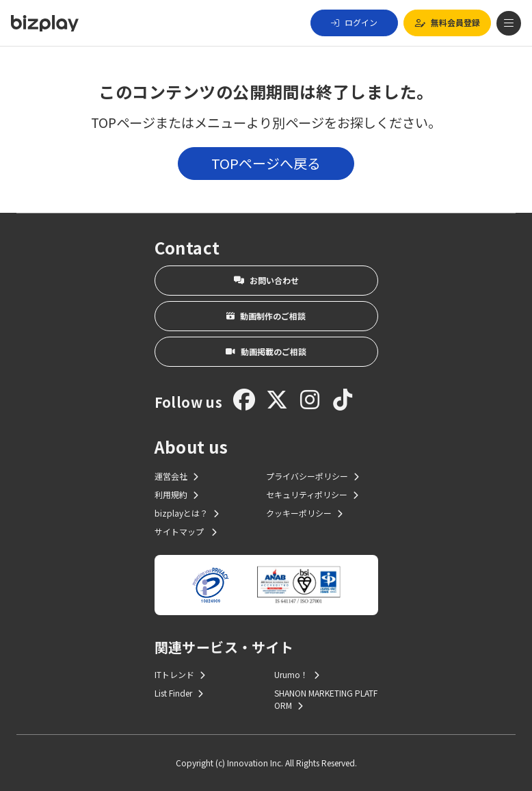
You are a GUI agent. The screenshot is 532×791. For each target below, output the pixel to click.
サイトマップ (186, 531)
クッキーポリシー (304, 513)
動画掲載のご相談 (266, 351)
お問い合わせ (266, 280)
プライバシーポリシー (312, 476)
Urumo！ (297, 674)
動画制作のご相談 (266, 316)
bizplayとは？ (187, 513)
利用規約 (176, 494)
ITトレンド (180, 674)
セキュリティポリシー (312, 494)
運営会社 (176, 476)
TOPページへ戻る (266, 163)
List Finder (179, 693)
